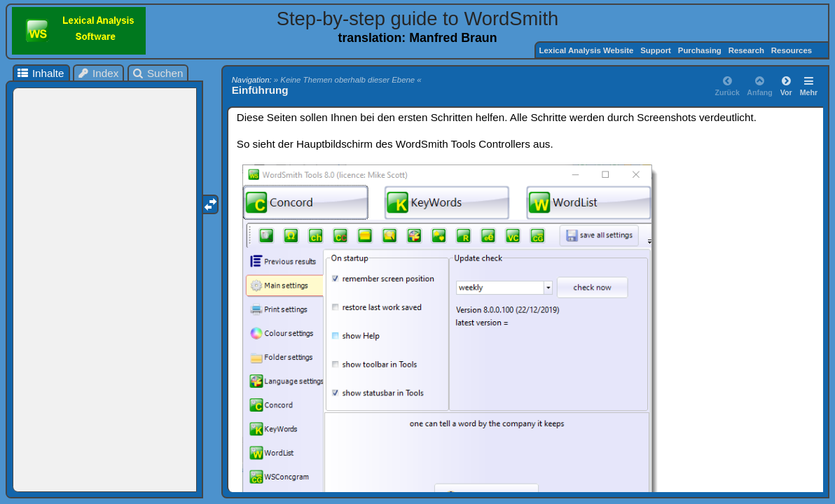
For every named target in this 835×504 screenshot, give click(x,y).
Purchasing (700, 50)
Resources (793, 50)
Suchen (157, 73)
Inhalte (40, 73)
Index (98, 73)
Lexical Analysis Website (587, 50)
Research (746, 50)
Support (656, 50)
